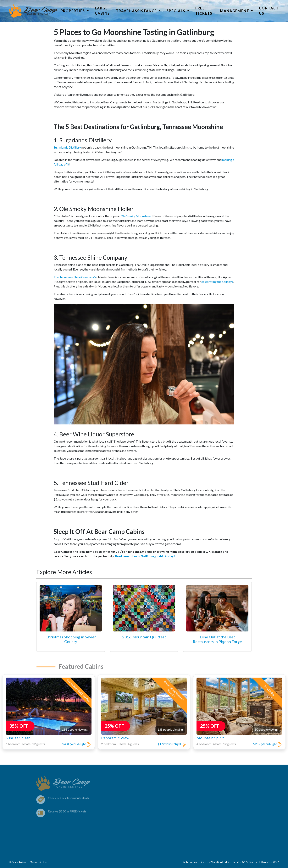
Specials (176, 11)
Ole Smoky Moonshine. (136, 216)
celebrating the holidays (217, 282)
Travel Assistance (137, 11)
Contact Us (269, 11)
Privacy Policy (17, 862)
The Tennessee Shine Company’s (75, 277)
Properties (73, 11)
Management (235, 11)
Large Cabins (102, 11)
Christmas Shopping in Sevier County (71, 639)
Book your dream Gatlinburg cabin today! (145, 556)
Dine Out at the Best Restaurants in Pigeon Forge (217, 639)
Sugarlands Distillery (67, 147)
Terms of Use (38, 862)
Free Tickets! (205, 11)
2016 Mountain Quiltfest (144, 637)
